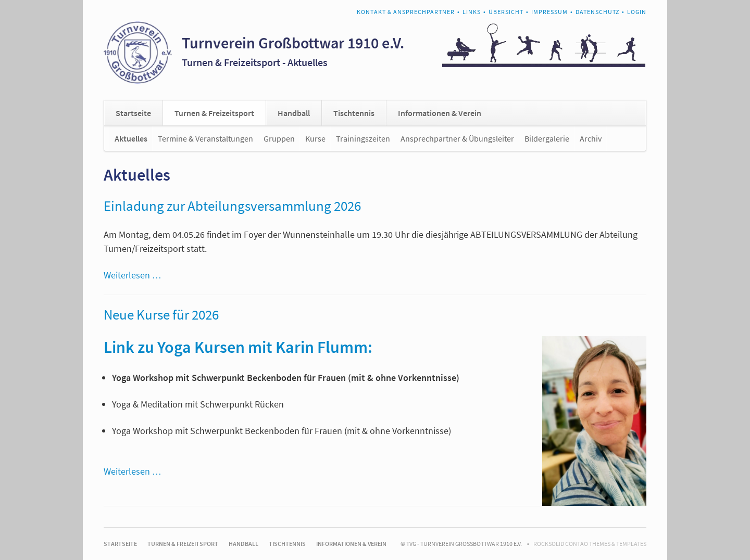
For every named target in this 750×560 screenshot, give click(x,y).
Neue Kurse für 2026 (161, 314)
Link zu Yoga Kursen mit (190, 347)
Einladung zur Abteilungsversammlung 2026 (232, 206)
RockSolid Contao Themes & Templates (590, 544)
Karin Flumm (322, 347)
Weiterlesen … (132, 275)
